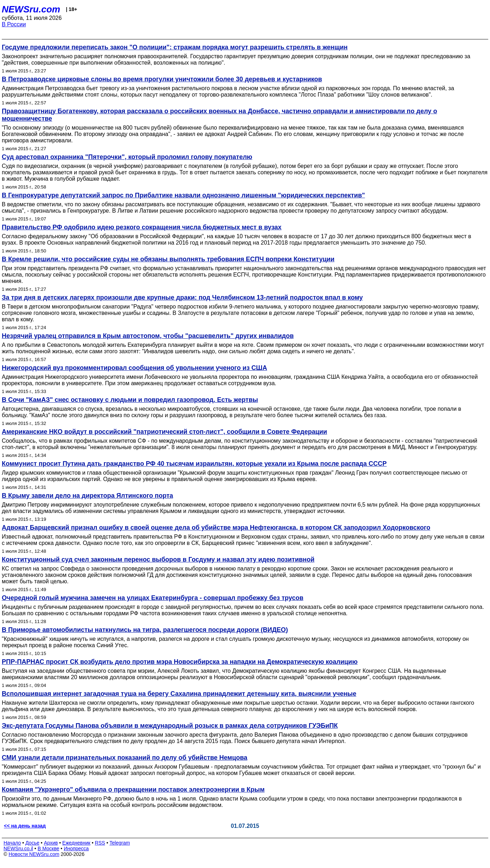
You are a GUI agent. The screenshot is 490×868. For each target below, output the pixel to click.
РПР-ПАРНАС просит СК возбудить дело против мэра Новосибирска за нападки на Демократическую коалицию (180, 662)
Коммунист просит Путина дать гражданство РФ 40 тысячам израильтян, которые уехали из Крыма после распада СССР (194, 464)
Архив (51, 843)
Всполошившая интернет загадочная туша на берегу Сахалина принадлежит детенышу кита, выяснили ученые (179, 694)
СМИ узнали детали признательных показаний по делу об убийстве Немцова (125, 758)
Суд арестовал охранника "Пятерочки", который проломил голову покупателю (127, 157)
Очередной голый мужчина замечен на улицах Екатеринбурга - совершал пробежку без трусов (153, 598)
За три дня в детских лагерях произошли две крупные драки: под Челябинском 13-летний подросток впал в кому (182, 297)
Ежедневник (76, 843)
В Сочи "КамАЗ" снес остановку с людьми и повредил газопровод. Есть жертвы (130, 400)
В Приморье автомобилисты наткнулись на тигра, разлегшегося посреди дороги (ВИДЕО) (145, 630)
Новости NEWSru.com (34, 854)
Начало (12, 843)
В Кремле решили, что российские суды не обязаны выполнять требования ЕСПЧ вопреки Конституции (168, 259)
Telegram (120, 843)
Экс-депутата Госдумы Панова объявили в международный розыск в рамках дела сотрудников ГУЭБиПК (170, 726)
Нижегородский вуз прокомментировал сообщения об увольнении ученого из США (134, 368)
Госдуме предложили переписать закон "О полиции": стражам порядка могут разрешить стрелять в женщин (175, 47)
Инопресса (76, 848)
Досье (32, 843)
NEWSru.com (31, 9)
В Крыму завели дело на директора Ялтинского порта (87, 496)
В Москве (48, 848)
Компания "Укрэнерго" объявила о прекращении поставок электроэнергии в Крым (133, 790)
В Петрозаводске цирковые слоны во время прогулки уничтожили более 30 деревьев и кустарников (162, 79)
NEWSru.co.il (18, 848)
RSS (100, 843)
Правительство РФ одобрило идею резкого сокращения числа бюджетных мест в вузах (142, 227)
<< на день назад (25, 826)
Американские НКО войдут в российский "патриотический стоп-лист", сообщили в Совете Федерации (164, 432)
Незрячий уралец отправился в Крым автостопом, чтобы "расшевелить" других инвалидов (148, 336)
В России (14, 24)
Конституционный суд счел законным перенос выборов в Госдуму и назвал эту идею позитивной (158, 559)
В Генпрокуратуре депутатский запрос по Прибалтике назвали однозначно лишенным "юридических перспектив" (183, 195)
